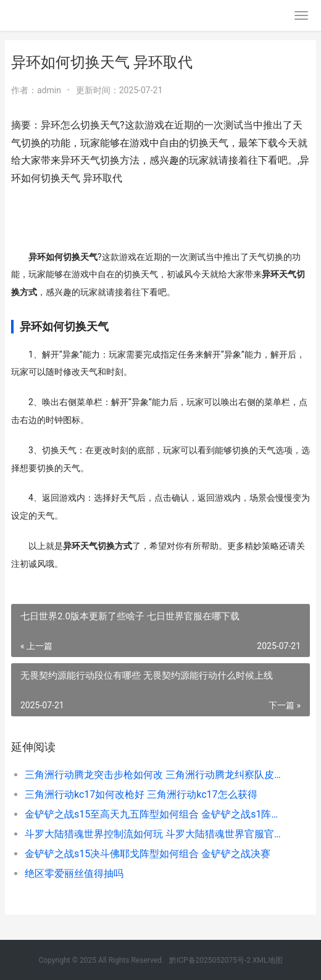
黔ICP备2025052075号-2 (210, 960)
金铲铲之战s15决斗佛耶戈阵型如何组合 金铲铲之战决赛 (148, 854)
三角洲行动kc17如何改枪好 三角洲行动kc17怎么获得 (141, 794)
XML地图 (267, 960)
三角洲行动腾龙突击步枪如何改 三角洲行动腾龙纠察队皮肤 (153, 775)
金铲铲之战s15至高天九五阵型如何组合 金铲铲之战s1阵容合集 (153, 814)
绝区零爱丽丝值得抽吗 (74, 873)
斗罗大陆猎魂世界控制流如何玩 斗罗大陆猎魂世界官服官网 (153, 834)
